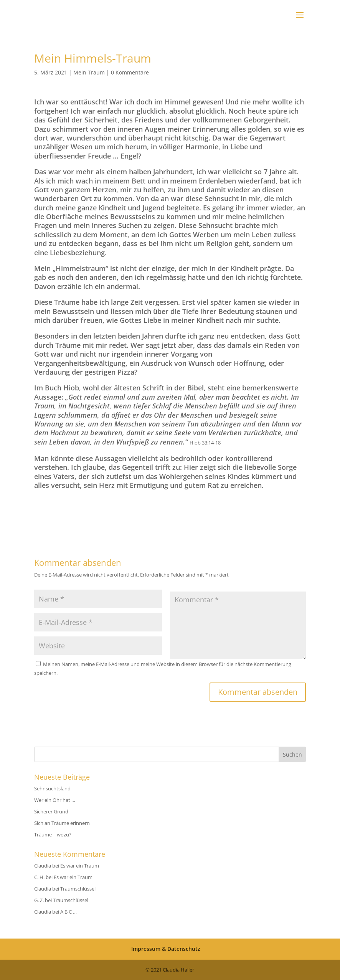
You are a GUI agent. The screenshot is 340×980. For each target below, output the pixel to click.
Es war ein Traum (80, 866)
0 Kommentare (130, 72)
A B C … (68, 912)
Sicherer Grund (51, 811)
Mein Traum (89, 72)
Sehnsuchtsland (52, 788)
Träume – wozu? (53, 835)
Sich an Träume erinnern (62, 823)
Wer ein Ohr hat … (55, 800)
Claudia (43, 866)
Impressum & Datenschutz (166, 949)
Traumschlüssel (78, 889)
